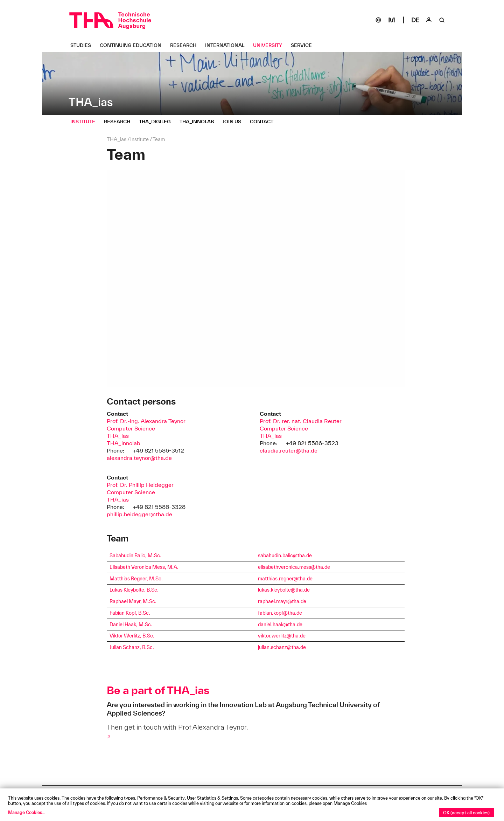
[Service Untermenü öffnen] (304, 45)
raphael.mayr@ (275, 601)
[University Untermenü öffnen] (270, 45)
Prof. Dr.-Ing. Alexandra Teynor (146, 421)
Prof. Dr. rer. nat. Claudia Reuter (301, 421)
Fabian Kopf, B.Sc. (130, 613)
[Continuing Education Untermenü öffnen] (133, 45)
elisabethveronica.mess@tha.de (294, 567)
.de (306, 590)
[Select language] (415, 20)
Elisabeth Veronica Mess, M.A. (144, 567)
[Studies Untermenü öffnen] (83, 45)
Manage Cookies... (27, 812)
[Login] (429, 20)
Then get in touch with (142, 727)
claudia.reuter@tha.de (289, 450)
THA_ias (118, 436)
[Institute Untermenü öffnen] (85, 122)
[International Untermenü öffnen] (227, 45)
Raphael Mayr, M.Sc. (133, 601)
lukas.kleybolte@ (277, 590)
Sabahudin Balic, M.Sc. (135, 556)
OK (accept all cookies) (466, 813)
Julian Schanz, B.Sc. (132, 647)
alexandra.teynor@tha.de (139, 458)
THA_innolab (124, 443)
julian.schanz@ (275, 647)
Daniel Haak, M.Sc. (131, 625)
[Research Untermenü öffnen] (186, 45)
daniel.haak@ (273, 625)
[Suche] (442, 20)
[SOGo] (378, 20)
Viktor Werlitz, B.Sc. (132, 636)
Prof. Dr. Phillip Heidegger (140, 485)
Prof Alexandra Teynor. (213, 727)
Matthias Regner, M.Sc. (136, 579)
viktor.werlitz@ (275, 636)
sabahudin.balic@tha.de (285, 556)
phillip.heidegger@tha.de (139, 514)
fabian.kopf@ (273, 613)
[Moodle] (392, 20)
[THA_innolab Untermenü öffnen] (199, 122)
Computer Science (131, 428)
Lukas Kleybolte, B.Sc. (134, 590)
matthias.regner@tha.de (285, 579)
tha (299, 590)
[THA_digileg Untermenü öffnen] (157, 122)
